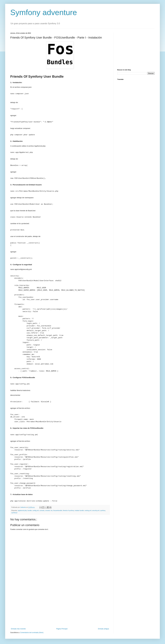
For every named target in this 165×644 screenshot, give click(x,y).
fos (52, 510)
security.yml (96, 510)
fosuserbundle (58, 510)
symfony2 (14, 513)
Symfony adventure (44, 12)
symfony (103, 510)
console (48, 510)
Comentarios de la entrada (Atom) (32, 633)
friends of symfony (68, 510)
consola (42, 510)
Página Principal (62, 629)
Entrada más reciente (18, 629)
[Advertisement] (60, 607)
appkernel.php (22, 510)
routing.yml (88, 510)
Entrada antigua (103, 629)
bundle (30, 510)
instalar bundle (79, 510)
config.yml (36, 510)
